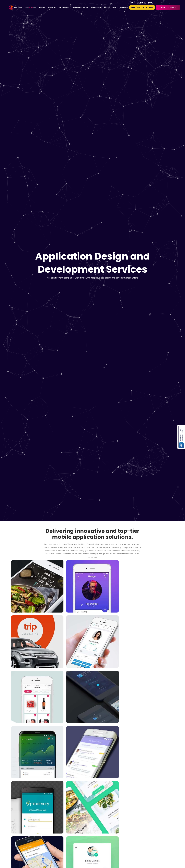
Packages (64, 7)
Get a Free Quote (168, 7)
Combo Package (80, 7)
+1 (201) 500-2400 (144, 3)
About (42, 7)
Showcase (96, 7)
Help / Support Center (142, 7)
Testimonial (110, 7)
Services (52, 7)
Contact (123, 7)
